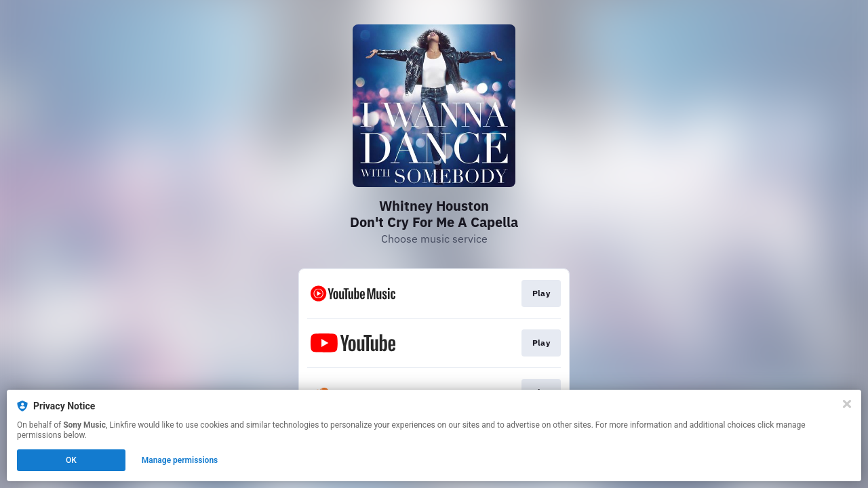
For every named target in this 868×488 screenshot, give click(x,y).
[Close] (847, 404)
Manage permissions (180, 460)
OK (71, 460)
